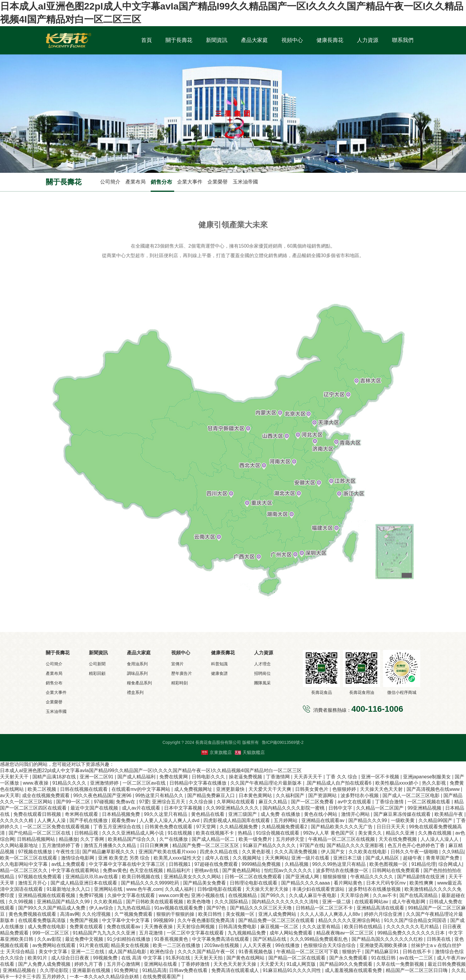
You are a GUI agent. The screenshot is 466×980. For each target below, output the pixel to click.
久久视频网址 (248, 858)
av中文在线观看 (355, 802)
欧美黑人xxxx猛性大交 (178, 858)
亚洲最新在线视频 (92, 970)
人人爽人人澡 (52, 820)
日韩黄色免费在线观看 (169, 827)
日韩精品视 (87, 833)
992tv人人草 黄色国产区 (329, 833)
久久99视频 (21, 902)
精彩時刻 (180, 683)
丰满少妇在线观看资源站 (319, 889)
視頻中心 (292, 40)
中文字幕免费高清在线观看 (221, 939)
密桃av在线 (207, 870)
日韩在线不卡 (418, 952)
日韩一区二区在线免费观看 (254, 877)
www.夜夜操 (36, 783)
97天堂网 (207, 827)
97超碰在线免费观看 (217, 864)
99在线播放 (288, 945)
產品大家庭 (254, 40)
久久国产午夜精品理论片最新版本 (267, 783)
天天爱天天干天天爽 (270, 789)
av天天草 (10, 795)
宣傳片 (177, 664)
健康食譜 (219, 673)
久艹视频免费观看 (134, 914)
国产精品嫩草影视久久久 (109, 852)
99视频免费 (106, 958)
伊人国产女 (333, 852)
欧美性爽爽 (422, 883)
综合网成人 (450, 864)
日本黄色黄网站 (256, 795)
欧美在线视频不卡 (215, 833)
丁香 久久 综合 (342, 777)
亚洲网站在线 (109, 889)
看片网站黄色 (349, 883)
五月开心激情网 (124, 964)
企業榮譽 (218, 182)
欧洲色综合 (163, 952)
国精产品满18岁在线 (55, 777)
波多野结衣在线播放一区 (343, 870)
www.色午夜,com (144, 889)
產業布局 (136, 182)
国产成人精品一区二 (214, 839)
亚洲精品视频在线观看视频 (47, 895)
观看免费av (124, 820)
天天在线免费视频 (398, 839)
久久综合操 (201, 802)
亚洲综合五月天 (169, 802)
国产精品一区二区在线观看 (297, 958)
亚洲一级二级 (337, 902)
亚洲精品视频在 (20, 970)
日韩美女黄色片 (312, 789)
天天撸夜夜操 (159, 927)
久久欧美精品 (108, 902)
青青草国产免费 (443, 858)
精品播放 (68, 839)
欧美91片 (38, 958)
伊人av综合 (102, 908)
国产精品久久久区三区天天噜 (262, 908)
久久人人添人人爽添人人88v (331, 914)
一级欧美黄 (403, 820)
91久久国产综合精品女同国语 (416, 920)
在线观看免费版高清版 (42, 920)
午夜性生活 (68, 852)
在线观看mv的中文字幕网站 (141, 789)
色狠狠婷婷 (345, 789)
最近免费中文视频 (85, 939)
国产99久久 (273, 895)
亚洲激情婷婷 (105, 783)
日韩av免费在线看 (189, 970)
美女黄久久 (371, 833)
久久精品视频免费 (239, 827)
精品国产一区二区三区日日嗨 (417, 970)
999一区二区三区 (51, 933)
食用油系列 (137, 664)
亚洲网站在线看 (161, 964)
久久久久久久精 (17, 820)
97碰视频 (104, 802)
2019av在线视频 (222, 945)
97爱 (144, 802)
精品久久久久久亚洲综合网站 (350, 920)
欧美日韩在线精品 (364, 927)
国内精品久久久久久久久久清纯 (286, 902)
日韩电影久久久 (209, 777)
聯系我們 (403, 40)
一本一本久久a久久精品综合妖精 (105, 977)
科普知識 (219, 664)
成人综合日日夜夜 (71, 958)
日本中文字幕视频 (184, 808)
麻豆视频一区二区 (280, 927)
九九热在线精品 (134, 908)
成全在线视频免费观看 (46, 795)
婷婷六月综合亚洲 (384, 914)
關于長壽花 (179, 40)
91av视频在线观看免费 (179, 908)
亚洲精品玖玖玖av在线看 (92, 877)
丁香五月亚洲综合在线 (118, 827)
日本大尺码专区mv (387, 883)
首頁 (147, 40)
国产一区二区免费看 (313, 802)
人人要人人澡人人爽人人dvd (170, 820)
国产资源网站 (323, 795)
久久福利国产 (291, 795)
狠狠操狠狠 (335, 877)
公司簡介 (110, 182)
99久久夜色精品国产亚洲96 (103, 795)
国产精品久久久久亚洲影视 (356, 845)
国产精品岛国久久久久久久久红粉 (388, 939)
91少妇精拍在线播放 (129, 939)
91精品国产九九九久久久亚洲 (105, 933)
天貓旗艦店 (250, 752)
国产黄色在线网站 (246, 958)
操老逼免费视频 (246, 777)
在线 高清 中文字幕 (142, 958)
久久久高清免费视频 (296, 852)
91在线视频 (180, 833)
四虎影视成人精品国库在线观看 (237, 820)
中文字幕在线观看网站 (76, 870)
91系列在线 (179, 958)
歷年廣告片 (182, 673)
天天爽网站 (277, 858)
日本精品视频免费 (122, 814)
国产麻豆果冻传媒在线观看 (403, 814)
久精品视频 (297, 864)
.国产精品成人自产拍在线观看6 (339, 783)
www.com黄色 (174, 895)
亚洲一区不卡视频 (381, 777)
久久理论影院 (55, 970)
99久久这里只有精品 (166, 814)
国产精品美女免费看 (205, 883)
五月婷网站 (286, 820)
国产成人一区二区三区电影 (412, 795)
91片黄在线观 (94, 945)
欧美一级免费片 (256, 839)
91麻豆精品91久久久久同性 (292, 970)
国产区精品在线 (270, 939)
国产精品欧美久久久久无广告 (342, 827)
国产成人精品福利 (137, 777)
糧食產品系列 (139, 683)
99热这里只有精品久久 (160, 795)
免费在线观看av (124, 927)
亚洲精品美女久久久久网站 (193, 877)
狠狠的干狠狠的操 (176, 914)
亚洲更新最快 (231, 789)
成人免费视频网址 (194, 789)
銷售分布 (161, 182)
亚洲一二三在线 (88, 952)
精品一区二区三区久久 (24, 870)
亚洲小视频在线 (208, 895)
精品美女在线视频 (130, 945)
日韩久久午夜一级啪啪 (415, 852)
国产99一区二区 (74, 802)
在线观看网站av (372, 902)
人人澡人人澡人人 (440, 839)
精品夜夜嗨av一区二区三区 (345, 933)
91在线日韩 (384, 958)
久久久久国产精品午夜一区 (207, 952)
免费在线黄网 (174, 777)
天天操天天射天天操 (267, 889)
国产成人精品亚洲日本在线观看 (84, 883)
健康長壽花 (330, 40)
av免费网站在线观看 (55, 945)
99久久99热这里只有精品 (340, 864)
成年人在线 (218, 858)
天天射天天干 (15, 777)
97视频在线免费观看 (40, 877)
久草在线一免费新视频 (401, 964)
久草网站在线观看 (236, 802)
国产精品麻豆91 (382, 952)
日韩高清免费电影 (238, 927)
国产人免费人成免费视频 (45, 964)
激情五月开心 (33, 883)
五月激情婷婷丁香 (62, 845)
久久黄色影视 (257, 852)
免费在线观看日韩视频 (38, 814)
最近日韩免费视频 (447, 964)
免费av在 (126, 802)
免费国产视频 (84, 920)
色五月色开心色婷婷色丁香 (417, 845)
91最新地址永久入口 (69, 889)
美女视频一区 (241, 914)
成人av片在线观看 (142, 808)
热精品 (245, 833)
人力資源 (368, 40)
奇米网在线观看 (82, 814)
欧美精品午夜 (449, 814)
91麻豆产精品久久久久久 (270, 845)
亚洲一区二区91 (97, 777)
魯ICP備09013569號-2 (283, 742)
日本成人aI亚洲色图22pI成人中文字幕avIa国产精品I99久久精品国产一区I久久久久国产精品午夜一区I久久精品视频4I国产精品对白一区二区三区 (151, 770)
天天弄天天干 (308, 777)
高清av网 (70, 914)
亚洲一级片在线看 (311, 858)
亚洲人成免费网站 (278, 914)
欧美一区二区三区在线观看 (29, 858)
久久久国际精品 (232, 902)
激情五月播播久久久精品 (111, 845)
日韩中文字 (341, 808)
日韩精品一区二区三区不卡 (325, 908)
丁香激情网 (278, 777)
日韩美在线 (439, 939)
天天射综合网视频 (196, 927)
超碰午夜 (413, 858)
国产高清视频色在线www (434, 789)
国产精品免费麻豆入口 (212, 795)
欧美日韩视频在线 (141, 877)
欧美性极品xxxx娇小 (397, 783)
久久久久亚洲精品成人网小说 (133, 833)
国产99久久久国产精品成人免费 (52, 908)
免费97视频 (92, 895)
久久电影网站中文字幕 (24, 864)
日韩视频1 (180, 864)
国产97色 (217, 908)
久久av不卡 (385, 895)
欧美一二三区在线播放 (177, 945)
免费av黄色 (115, 870)
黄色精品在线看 (208, 814)
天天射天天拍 (209, 958)
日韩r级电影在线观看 (220, 889)
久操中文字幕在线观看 (132, 895)
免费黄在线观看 (87, 927)
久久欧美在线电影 (368, 852)
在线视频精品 (243, 895)
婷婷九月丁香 (89, 964)
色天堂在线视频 (147, 870)
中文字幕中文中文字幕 (126, 920)
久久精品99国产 (436, 820)
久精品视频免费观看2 (285, 827)
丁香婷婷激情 (196, 964)
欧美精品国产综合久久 (132, 839)
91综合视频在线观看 (278, 833)
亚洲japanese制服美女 (428, 777)
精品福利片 (179, 870)
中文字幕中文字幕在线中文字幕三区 (127, 864)
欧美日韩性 (211, 914)
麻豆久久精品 (273, 802)
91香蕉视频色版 (256, 952)
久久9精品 (453, 852)
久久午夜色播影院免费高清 (207, 920)
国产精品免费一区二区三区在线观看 (277, 920)
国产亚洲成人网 (303, 877)
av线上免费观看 (69, 864)
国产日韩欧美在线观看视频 (155, 902)
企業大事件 (190, 182)
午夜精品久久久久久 (372, 877)
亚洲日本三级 (348, 858)
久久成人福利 (180, 889)
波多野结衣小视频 (360, 795)
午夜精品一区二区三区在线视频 (342, 839)
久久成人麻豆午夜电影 (313, 895)
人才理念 (262, 664)
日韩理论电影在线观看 (254, 883)
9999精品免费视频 (262, 864)
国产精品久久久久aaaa (306, 883)
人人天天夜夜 (258, 945)
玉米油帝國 (245, 182)
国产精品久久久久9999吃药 (151, 883)
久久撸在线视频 (435, 833)
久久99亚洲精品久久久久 (233, 808)
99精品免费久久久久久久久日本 (412, 933)
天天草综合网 (355, 895)
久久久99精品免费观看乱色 (319, 939)
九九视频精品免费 (247, 933)
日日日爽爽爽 (155, 845)
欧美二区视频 (42, 789)
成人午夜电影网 (409, 902)
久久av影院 (50, 939)
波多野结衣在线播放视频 (375, 889)
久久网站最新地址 (20, 845)
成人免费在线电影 (47, 927)
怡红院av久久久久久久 (289, 870)
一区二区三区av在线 (145, 783)
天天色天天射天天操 (235, 964)
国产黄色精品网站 (242, 870)
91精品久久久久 (70, 783)
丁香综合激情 (390, 802)
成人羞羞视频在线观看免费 (354, 970)
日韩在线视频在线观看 (84, 789)
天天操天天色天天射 (382, 789)
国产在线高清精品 (419, 895)
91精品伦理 (424, 864)
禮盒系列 (135, 692)
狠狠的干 (352, 952)
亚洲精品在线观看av (323, 820)
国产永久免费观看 (349, 958)
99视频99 (164, 920)
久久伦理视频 (97, 914)
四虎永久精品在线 (219, 852)
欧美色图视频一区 (389, 864)
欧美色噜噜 (199, 902)
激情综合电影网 (78, 858)
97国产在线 (312, 845)
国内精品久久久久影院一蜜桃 (294, 808)
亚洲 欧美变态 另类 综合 (125, 858)
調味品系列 (137, 673)
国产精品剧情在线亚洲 (421, 877)
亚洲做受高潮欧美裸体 (384, 945)
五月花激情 (152, 933)
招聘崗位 (262, 673)
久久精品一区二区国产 (380, 808)
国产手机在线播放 (89, 820)
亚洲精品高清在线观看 (381, 908)
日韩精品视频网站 (37, 839)
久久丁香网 (93, 839)
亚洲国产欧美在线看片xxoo (168, 852)
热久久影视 (434, 783)
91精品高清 (155, 970)
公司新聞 (97, 664)
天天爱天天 (272, 964)
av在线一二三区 (417, 958)
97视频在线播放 (36, 852)
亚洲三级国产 (243, 814)
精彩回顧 (97, 673)
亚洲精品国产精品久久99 (64, 902)
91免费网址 (127, 970)
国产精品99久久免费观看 (347, 964)
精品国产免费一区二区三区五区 (206, 845)
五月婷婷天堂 (291, 839)
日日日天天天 (391, 827)
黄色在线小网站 (321, 814)
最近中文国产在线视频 (95, 808)
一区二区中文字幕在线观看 (196, 933)
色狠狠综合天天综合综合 (330, 945)
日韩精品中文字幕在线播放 (199, 783)
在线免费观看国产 (162, 977)
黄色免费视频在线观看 (33, 914)
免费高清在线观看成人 (236, 970)
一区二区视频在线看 (429, 802)
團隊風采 (262, 683)
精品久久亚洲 (401, 833)
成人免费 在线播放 (281, 814)
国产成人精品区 (383, 858)
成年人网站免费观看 (292, 933)
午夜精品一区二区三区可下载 (308, 952)
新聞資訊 (217, 40)
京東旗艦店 (217, 752)
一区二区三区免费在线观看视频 (57, 827)
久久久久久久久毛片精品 (413, 927)
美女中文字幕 (53, 952)
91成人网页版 (302, 964)
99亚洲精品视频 (425, 808)
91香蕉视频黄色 (172, 939)
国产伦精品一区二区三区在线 (40, 833)
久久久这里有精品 (322, 927)
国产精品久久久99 (368, 820)
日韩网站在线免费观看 (396, 870)
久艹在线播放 (174, 839)
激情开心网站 (356, 814)
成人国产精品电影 (128, 952)
